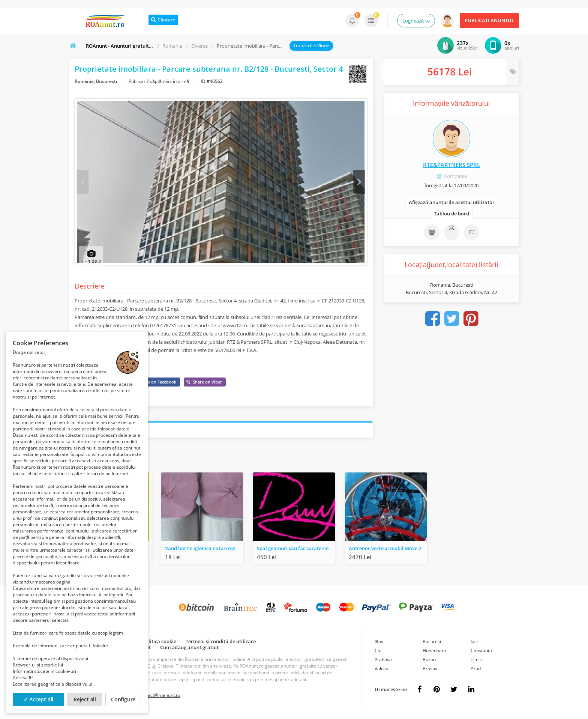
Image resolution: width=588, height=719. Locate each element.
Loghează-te (416, 21)
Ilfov (379, 643)
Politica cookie (159, 643)
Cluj (379, 652)
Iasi (474, 643)
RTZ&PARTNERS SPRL (451, 165)
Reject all (85, 699)
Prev (83, 183)
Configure (123, 699)
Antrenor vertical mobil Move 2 (385, 550)
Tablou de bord (451, 214)
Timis (476, 661)
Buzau (429, 661)
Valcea (382, 670)
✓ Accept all (39, 699)
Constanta (481, 652)
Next (359, 183)
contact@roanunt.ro (160, 697)
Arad (476, 670)
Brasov (430, 670)
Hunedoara (434, 652)
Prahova (383, 661)
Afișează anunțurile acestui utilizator (452, 202)
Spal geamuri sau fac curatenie (293, 550)
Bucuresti (433, 643)
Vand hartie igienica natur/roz (200, 550)
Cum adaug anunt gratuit (189, 649)
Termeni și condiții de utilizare (221, 643)
